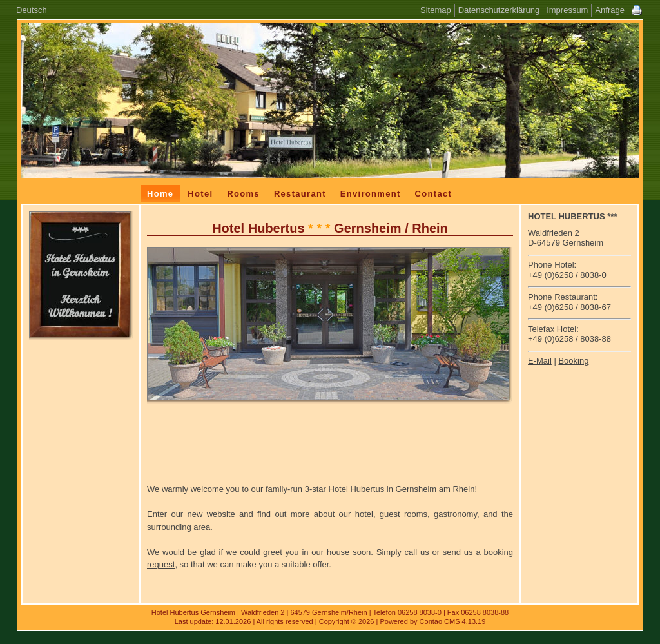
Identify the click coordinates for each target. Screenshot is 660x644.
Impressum (567, 10)
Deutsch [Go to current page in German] (32, 10)
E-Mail (540, 361)
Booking (573, 361)
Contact (434, 194)
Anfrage (610, 10)
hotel (364, 514)
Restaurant (300, 194)
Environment (371, 194)
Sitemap (436, 10)
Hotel (200, 194)
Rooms (243, 194)
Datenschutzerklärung (499, 10)
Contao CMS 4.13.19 (453, 621)
